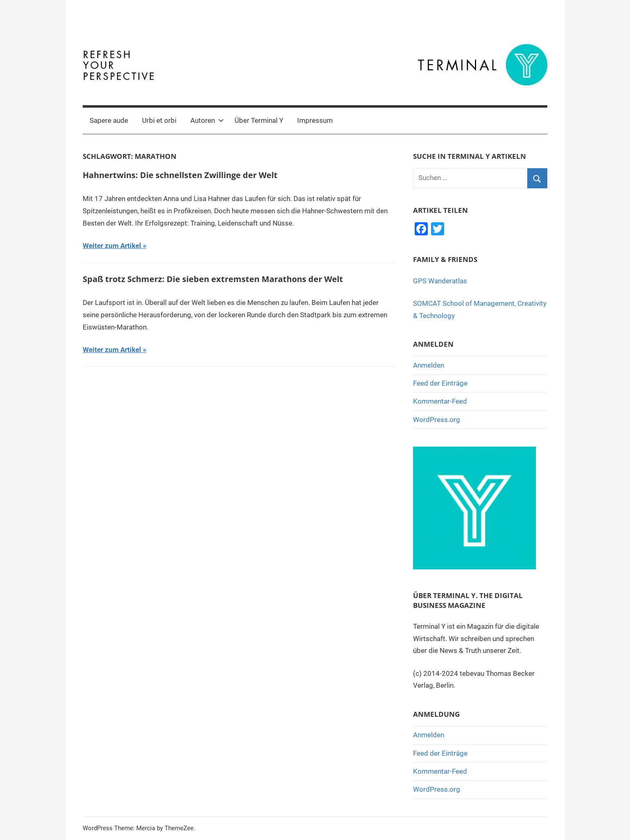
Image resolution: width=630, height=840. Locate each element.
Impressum (315, 120)
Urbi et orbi (159, 120)
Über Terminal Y (259, 120)
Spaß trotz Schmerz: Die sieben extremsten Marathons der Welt (213, 279)
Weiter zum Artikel (112, 246)
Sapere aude (109, 120)
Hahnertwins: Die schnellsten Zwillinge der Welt (180, 175)
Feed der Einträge (440, 383)
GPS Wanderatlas (440, 281)
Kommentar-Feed (440, 401)
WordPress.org (437, 420)
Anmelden (429, 365)
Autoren (207, 120)
